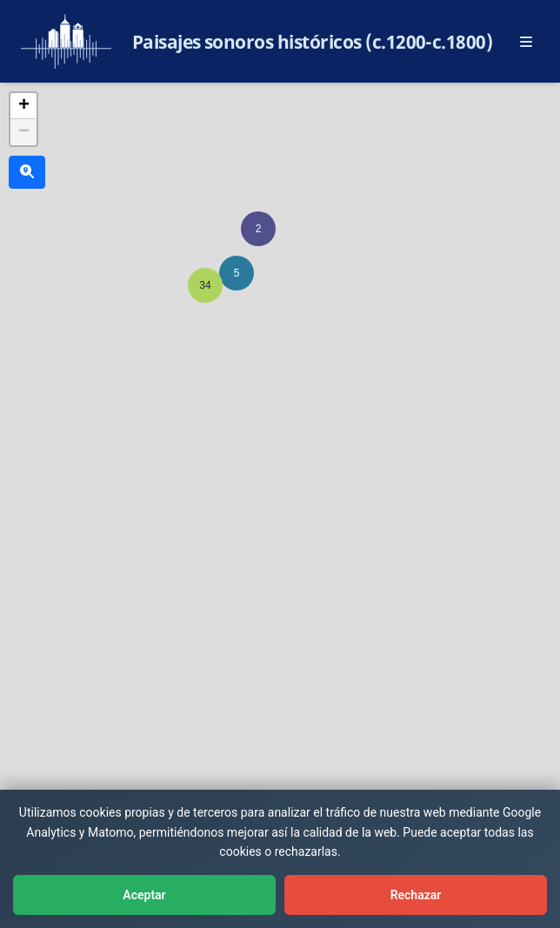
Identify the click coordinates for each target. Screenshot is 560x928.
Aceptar (144, 895)
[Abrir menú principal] (526, 42)
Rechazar (416, 895)
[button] (258, 229)
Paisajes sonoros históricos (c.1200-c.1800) (313, 42)
